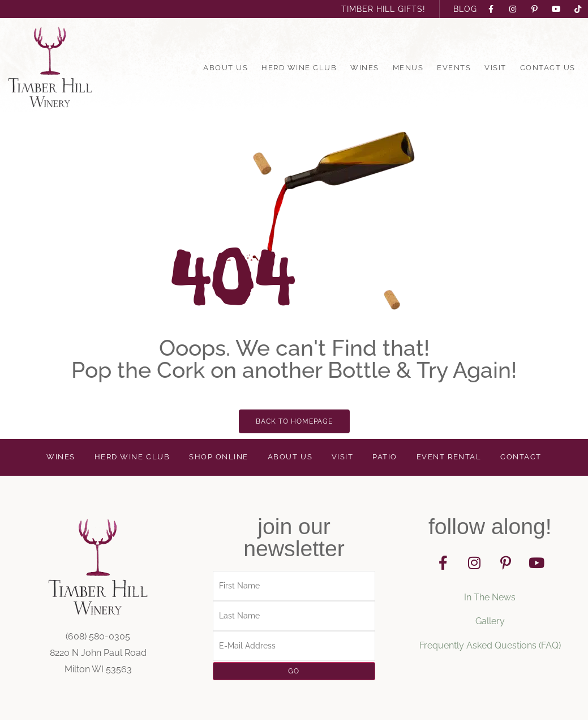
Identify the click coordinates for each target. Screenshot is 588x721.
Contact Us (548, 68)
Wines (365, 68)
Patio (386, 458)
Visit (495, 68)
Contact (521, 458)
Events (454, 68)
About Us (226, 68)
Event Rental (450, 458)
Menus (408, 68)
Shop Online (218, 458)
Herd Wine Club (299, 68)
